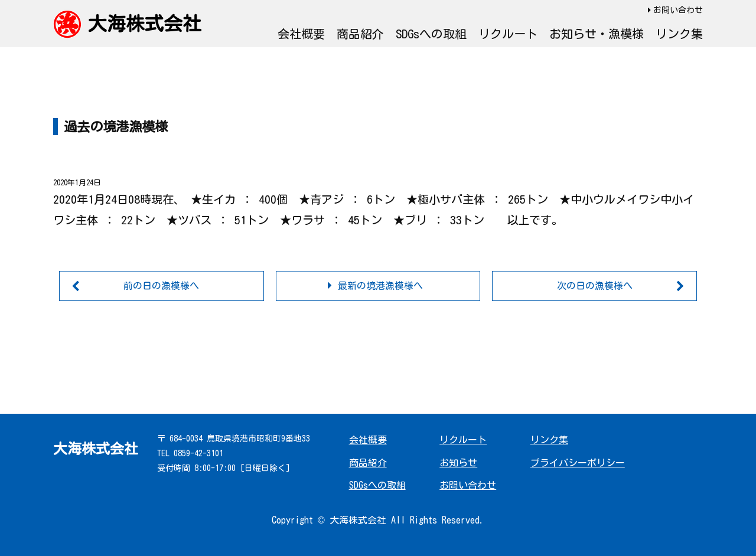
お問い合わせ (678, 10)
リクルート (508, 34)
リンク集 (679, 34)
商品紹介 (360, 34)
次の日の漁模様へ (595, 286)
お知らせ (458, 463)
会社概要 (301, 34)
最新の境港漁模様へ (380, 286)
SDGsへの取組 (431, 34)
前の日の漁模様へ (161, 286)
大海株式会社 (145, 24)
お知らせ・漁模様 (597, 34)
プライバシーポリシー (578, 463)
